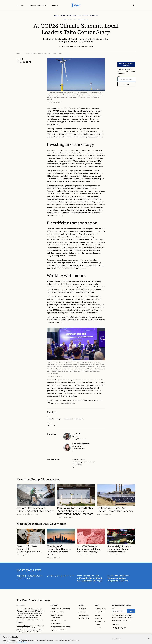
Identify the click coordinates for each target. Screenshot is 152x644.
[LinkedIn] (119, 628)
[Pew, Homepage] (76, 5)
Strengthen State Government (47, 524)
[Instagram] (116, 628)
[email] (73, 451)
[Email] (126, 79)
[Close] (149, 639)
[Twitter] (122, 628)
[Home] (33, 600)
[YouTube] (125, 628)
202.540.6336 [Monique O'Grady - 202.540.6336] (77, 464)
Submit (126, 84)
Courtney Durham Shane (81, 443)
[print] (30, 62)
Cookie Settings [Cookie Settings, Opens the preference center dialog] (116, 639)
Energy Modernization (46, 479)
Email (119, 76)
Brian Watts (76, 434)
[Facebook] (113, 628)
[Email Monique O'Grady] (73, 467)
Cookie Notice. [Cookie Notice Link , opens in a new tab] (23, 642)
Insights (81, 605)
